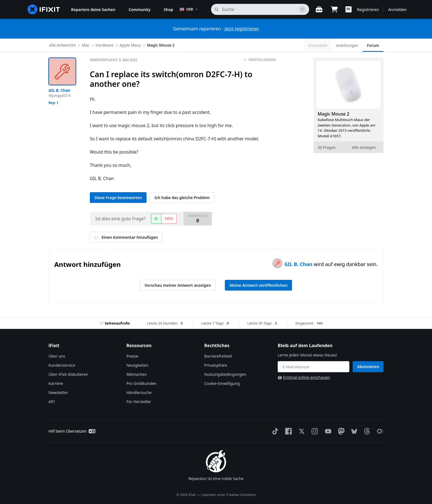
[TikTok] (274, 431)
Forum (373, 45)
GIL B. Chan (299, 264)
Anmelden (397, 10)
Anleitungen (347, 45)
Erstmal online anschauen (304, 377)
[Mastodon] (340, 431)
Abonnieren (368, 367)
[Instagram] (314, 431)
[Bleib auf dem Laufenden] (314, 367)
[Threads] (366, 431)
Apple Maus (130, 45)
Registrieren (368, 10)
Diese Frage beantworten (118, 198)
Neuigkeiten (137, 365)
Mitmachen (137, 374)
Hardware (105, 45)
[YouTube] (327, 431)
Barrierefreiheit (218, 356)
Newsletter (58, 392)
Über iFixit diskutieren (68, 374)
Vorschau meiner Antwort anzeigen (178, 285)
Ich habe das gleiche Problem (182, 198)
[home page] (44, 9)
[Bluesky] (353, 431)
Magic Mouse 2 (161, 45)
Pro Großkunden (141, 383)
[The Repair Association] (379, 431)
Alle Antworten (62, 45)
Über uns (57, 356)
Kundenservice (62, 365)
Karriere (56, 383)
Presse (132, 356)
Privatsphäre (216, 365)
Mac (86, 45)
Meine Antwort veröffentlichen (258, 285)
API (52, 402)
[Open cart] (334, 9)
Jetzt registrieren (242, 29)
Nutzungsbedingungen (225, 374)
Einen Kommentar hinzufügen (126, 237)
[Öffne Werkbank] (319, 9)
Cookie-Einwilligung (222, 383)
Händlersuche (139, 392)
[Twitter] (301, 431)
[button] (349, 9)
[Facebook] (287, 431)
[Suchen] (260, 9)
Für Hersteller (139, 402)
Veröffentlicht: (114, 60)
